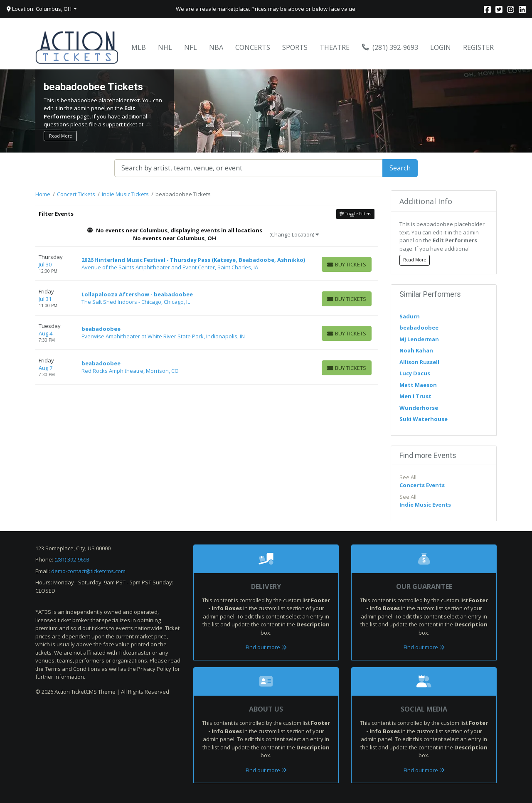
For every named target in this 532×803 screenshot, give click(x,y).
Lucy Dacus (415, 373)
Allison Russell (419, 362)
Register (478, 47)
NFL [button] (191, 47)
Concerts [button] (253, 47)
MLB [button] (139, 47)
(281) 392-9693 (390, 47)
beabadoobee (419, 328)
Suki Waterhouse (424, 419)
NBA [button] (216, 47)
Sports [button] (295, 47)
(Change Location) (294, 234)
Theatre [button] (335, 47)
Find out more (266, 647)
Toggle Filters (355, 214)
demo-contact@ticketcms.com (88, 571)
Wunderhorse (419, 408)
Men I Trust (415, 396)
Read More (60, 136)
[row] (207, 264)
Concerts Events (422, 485)
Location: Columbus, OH (40, 9)
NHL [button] (165, 47)
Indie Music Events (425, 505)
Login (441, 47)
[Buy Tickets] (346, 264)
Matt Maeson (418, 385)
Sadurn (410, 316)
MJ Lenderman (419, 339)
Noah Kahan (416, 350)
